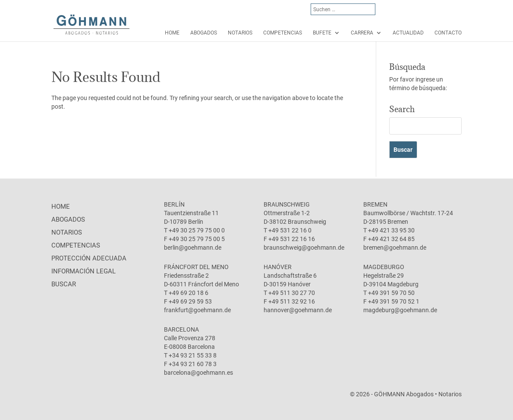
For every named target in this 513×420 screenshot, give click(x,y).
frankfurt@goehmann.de (197, 310)
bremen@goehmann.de (395, 248)
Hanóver (278, 267)
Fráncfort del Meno (196, 267)
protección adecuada (89, 258)
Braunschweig (287, 204)
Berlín (174, 204)
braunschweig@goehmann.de (304, 248)
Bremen (375, 204)
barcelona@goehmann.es (198, 373)
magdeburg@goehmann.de (400, 310)
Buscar (64, 284)
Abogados (204, 33)
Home (172, 33)
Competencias (283, 33)
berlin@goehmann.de (193, 248)
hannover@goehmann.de (298, 310)
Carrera (362, 33)
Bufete (322, 33)
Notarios (240, 33)
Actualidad (408, 33)
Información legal (83, 271)
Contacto (448, 33)
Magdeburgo (384, 267)
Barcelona (181, 329)
